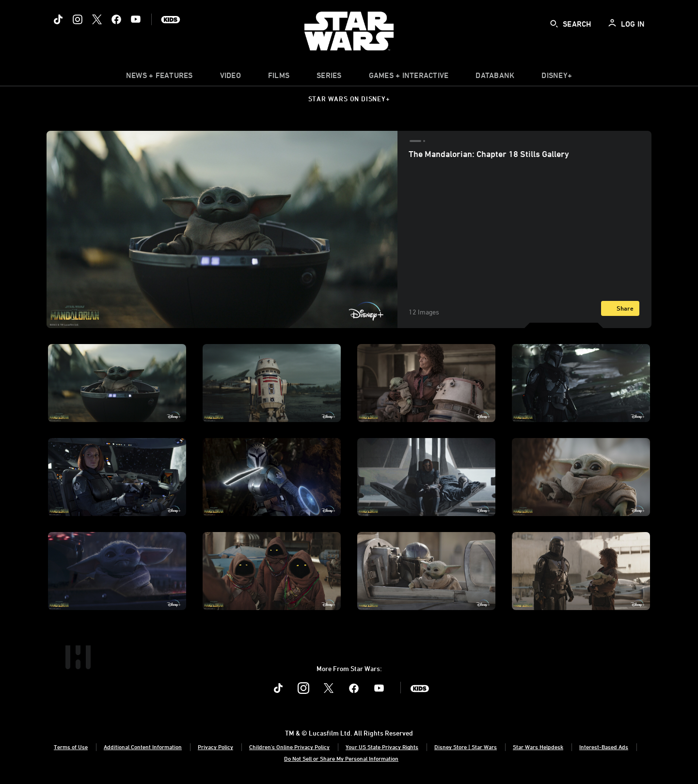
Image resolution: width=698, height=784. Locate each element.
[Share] (620, 308)
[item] (159, 78)
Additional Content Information (143, 747)
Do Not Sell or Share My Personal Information (341, 758)
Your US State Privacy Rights (382, 747)
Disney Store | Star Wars (466, 747)
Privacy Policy (215, 747)
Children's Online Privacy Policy (289, 747)
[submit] (554, 24)
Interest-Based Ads (604, 747)
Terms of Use (71, 747)
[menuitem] (230, 78)
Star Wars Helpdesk (538, 747)
